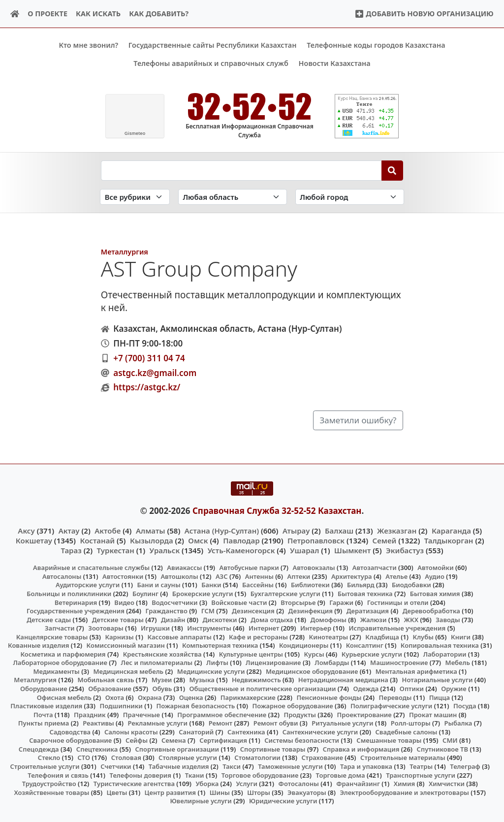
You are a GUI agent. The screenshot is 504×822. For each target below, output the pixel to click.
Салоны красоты (131, 731)
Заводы (448, 619)
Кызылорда (152, 540)
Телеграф (465, 766)
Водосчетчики (174, 602)
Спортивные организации (177, 749)
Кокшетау (34, 540)
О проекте (47, 14)
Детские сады (49, 619)
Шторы (259, 792)
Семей (385, 540)
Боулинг (145, 594)
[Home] (15, 14)
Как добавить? (159, 14)
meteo (135, 133)
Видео (124, 602)
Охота (115, 697)
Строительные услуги (45, 766)
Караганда (451, 530)
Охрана (150, 697)
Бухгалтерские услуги (285, 594)
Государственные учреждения (76, 611)
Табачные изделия (179, 766)
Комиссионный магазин (126, 645)
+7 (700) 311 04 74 (149, 358)
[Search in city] (350, 197)
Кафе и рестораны (258, 636)
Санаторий (196, 731)
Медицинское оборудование (312, 671)
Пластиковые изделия (46, 706)
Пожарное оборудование (293, 706)
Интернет (264, 628)
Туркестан (116, 550)
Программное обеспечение (222, 714)
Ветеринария (76, 602)
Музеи (162, 680)
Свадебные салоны (407, 731)
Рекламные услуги (157, 723)
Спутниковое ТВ (442, 749)
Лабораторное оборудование (60, 663)
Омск (198, 540)
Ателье (396, 576)
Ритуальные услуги (342, 723)
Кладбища (382, 636)
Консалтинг (365, 645)
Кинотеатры (329, 636)
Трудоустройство (49, 784)
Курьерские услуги (372, 654)
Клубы (423, 636)
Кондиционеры (304, 645)
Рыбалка (458, 723)
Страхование (322, 758)
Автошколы (179, 576)
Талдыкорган (449, 540)
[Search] (393, 170)
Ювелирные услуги (201, 801)
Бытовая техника (365, 594)
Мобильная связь (106, 680)
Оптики (412, 689)
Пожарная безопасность (196, 706)
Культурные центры (251, 654)
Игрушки (155, 628)
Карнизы (120, 636)
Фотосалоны (299, 784)
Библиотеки (310, 585)
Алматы (151, 530)
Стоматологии (257, 758)
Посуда (465, 706)
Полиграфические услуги (391, 706)
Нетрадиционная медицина (343, 680)
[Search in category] (135, 197)
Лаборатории (445, 654)
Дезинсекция (253, 611)
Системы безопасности (302, 740)
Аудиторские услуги (88, 585)
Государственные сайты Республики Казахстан (213, 45)
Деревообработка (431, 611)
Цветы (117, 792)
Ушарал (304, 550)
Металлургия (125, 252)
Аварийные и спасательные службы (91, 568)
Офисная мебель (64, 697)
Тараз (71, 550)
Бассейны (258, 585)
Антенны (259, 576)
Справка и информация (361, 749)
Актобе (108, 530)
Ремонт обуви (276, 723)
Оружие (454, 689)
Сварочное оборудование (70, 740)
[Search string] (241, 170)
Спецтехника (97, 749)
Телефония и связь (58, 775)
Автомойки (435, 568)
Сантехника (246, 731)
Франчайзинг (358, 784)
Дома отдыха (272, 619)
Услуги (247, 784)
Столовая (126, 758)
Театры (421, 766)
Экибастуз (405, 550)
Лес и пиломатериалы (157, 663)
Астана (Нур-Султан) (222, 530)
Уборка (207, 784)
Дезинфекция (311, 611)
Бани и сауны (159, 585)
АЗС (222, 576)
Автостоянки (123, 576)
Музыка (202, 680)
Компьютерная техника (220, 645)
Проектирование (364, 714)
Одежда (366, 689)
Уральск (165, 550)
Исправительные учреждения (397, 628)
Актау (69, 530)
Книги (461, 636)
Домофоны (329, 619)
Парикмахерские (248, 697)
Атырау (296, 530)
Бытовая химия (435, 594)
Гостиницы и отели (398, 602)
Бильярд (361, 585)
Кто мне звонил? (88, 45)
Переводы (395, 697)
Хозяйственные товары (51, 792)
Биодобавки (411, 585)
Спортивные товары (273, 749)
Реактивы (98, 723)
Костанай (97, 540)
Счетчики (116, 766)
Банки (211, 585)
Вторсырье (298, 602)
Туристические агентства (134, 784)
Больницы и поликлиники (69, 594)
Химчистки (447, 784)
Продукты (300, 714)
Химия (405, 784)
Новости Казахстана (335, 63)
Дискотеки (220, 619)
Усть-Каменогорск (241, 550)
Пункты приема (44, 723)
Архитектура (352, 576)
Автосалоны (62, 576)
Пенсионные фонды (329, 697)
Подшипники (121, 706)
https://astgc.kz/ (147, 387)
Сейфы (137, 740)
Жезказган (397, 530)
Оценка (191, 697)
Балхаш (339, 530)
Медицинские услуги (211, 671)
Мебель (458, 663)
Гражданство (166, 611)
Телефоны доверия (141, 775)
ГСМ (208, 611)
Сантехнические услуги (320, 731)
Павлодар (241, 540)
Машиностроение (399, 663)
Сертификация (223, 740)
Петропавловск (316, 540)
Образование (110, 689)
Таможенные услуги (290, 766)
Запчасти (60, 628)
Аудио (435, 576)
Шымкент (352, 550)
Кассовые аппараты (180, 636)
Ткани (195, 775)
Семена (174, 740)
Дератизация (368, 611)
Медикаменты (57, 671)
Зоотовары (106, 628)
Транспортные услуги (421, 775)
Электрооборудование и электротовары (404, 792)
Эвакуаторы (307, 792)
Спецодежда (39, 749)
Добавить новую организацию (424, 14)
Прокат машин (433, 714)
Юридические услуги (283, 801)
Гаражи (341, 602)
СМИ (450, 740)
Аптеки (299, 576)
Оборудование (44, 689)
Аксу (26, 530)
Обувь (162, 689)
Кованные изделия (38, 645)
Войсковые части (239, 602)
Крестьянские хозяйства (162, 654)
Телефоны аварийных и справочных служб (211, 63)
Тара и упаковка (366, 766)
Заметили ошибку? (358, 420)
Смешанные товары (389, 740)
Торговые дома (341, 775)
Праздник (90, 714)
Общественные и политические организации (262, 689)
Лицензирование (273, 663)
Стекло (49, 758)
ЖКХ (411, 619)
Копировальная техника (440, 645)
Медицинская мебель (129, 671)
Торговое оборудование (260, 775)
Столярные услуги (188, 758)
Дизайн (173, 619)
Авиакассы (184, 568)
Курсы (314, 654)
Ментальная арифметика (416, 671)
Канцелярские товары (52, 636)
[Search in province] (233, 197)
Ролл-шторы (411, 723)
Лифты (217, 663)
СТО (84, 758)
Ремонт (221, 723)
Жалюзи (374, 619)
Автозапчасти (375, 568)
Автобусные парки (249, 568)
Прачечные (142, 714)
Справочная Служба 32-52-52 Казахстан (277, 511)
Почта (43, 714)
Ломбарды (332, 663)
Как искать (98, 14)
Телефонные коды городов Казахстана (376, 45)
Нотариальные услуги (438, 680)
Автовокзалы (314, 568)
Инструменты (209, 628)
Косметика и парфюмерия (63, 654)
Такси (232, 766)
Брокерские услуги (203, 594)
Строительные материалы (403, 758)
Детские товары (118, 619)
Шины (220, 792)
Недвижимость (256, 680)
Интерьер (316, 628)
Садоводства (70, 731)
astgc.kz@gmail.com (155, 372)
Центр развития (170, 792)
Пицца (440, 697)
